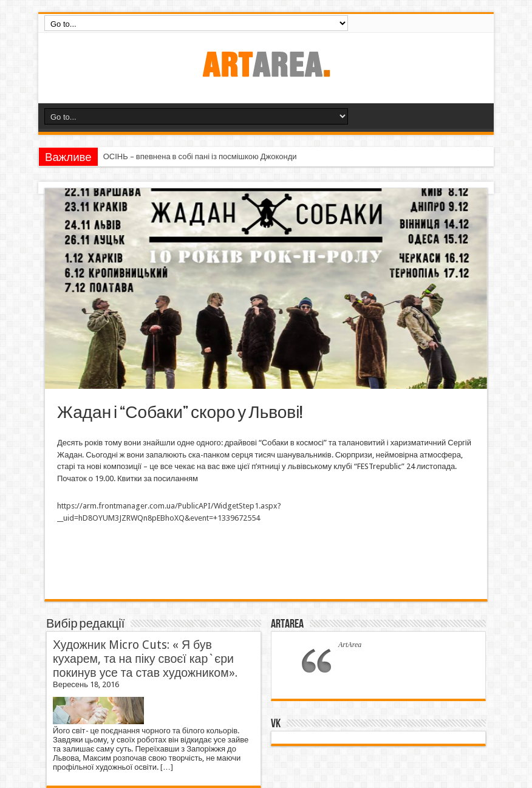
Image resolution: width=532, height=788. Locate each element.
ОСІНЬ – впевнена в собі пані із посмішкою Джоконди (200, 156)
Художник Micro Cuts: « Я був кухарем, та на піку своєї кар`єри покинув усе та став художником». (145, 659)
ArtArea (287, 624)
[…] (167, 767)
